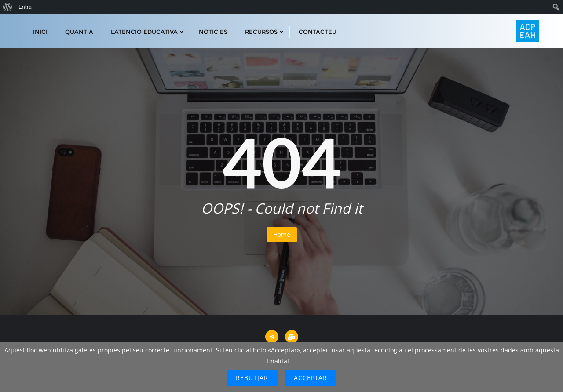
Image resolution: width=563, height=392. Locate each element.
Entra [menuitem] (25, 7)
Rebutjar (252, 378)
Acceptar (311, 378)
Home (282, 234)
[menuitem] (8, 7)
